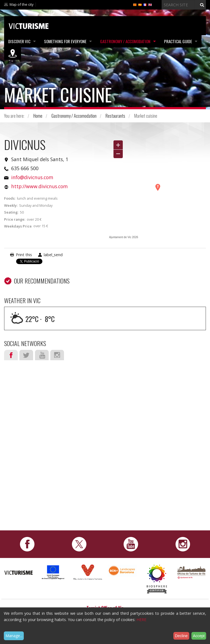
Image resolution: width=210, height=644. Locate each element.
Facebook (11, 355)
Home (38, 116)
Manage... (14, 636)
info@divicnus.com (32, 177)
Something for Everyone (65, 41)
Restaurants (115, 116)
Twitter (26, 355)
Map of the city (21, 4)
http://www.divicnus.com (40, 186)
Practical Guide (178, 41)
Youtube (42, 355)
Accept (199, 636)
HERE (141, 620)
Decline (181, 636)
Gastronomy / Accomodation (125, 41)
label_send (53, 255)
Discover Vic (19, 41)
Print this (24, 255)
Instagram (57, 355)
